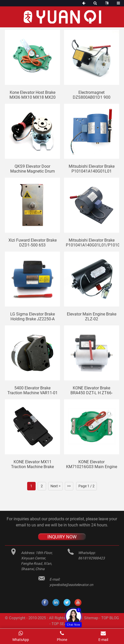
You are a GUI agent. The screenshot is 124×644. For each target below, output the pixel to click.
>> (69, 486)
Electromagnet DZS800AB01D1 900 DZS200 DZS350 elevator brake (92, 95)
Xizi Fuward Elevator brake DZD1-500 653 (33, 243)
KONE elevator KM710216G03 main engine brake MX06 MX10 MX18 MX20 (92, 464)
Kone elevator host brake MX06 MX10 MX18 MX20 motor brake (33, 95)
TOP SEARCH (63, 624)
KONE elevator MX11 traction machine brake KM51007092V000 (32, 464)
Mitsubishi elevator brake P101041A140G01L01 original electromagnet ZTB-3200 (92, 169)
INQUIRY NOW (62, 537)
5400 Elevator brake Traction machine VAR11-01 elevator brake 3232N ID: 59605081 (33, 390)
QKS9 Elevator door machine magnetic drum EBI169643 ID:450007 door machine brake (33, 169)
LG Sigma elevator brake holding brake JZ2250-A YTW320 (33, 317)
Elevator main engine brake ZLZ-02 (92, 317)
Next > (55, 486)
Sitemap (91, 618)
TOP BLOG (110, 618)
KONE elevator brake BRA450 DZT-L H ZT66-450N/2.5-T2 (91, 390)
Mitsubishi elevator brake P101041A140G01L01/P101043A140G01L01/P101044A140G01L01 (92, 243)
